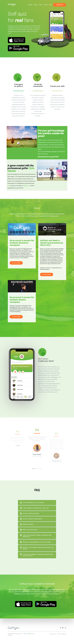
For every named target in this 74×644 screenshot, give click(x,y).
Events (41, 5)
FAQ (50, 5)
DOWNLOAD (60, 5)
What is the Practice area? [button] (30, 530)
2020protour (26, 186)
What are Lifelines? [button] (28, 524)
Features (30, 5)
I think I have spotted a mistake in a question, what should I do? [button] (37, 536)
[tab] (37, 503)
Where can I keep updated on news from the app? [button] (37, 542)
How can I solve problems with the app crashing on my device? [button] (38, 548)
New (46, 5)
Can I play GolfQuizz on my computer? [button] (34, 503)
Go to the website (16, 263)
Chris (9, 186)
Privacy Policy (53, 634)
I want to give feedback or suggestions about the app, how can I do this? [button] (38, 555)
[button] (33, 469)
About (36, 5)
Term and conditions (62, 634)
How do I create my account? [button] (31, 513)
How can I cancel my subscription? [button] (33, 519)
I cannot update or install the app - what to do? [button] (36, 508)
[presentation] (9, 470)
